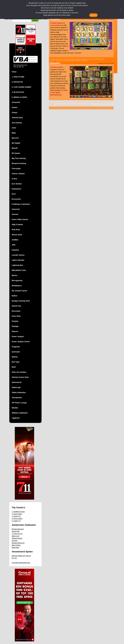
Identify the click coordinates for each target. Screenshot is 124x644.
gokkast (58, 60)
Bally (14, 133)
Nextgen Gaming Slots (21, 301)
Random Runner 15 (18, 543)
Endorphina (16, 189)
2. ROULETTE (17, 82)
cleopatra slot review (81, 102)
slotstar (82, 105)
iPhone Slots (17, 235)
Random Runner (17, 538)
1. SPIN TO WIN (18, 77)
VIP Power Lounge (19, 403)
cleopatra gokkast (62, 102)
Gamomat (16, 209)
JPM (14, 245)
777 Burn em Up (17, 534)
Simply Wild (16, 531)
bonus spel (66, 59)
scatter (98, 59)
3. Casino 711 (16, 516)
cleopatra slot (72, 102)
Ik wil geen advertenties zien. (21, 563)
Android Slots (17, 118)
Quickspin (16, 352)
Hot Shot (15, 541)
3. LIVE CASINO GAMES (21, 87)
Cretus (14, 179)
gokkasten (73, 60)
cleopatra (72, 59)
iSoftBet (15, 240)
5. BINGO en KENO (19, 97)
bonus (60, 59)
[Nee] (121, 9)
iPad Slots (16, 230)
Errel (14, 194)
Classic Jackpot (18, 174)
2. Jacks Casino (17, 514)
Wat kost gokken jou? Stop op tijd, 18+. (21, 557)
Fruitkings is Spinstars (21, 204)
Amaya (15, 112)
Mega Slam (15, 548)
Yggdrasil (16, 418)
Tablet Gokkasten (19, 392)
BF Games (16, 153)
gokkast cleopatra (91, 59)
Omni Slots (16, 316)
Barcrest (15, 138)
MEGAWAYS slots (19, 270)
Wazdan (15, 408)
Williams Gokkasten (20, 413)
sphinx (102, 59)
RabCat (15, 357)
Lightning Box (17, 265)
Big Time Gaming (19, 158)
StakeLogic (16, 387)
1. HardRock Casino (18, 512)
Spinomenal (17, 382)
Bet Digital (16, 143)
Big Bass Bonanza (18, 529)
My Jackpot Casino (19, 291)
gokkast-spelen (65, 60)
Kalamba (15, 250)
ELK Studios (17, 184)
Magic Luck (15, 536)
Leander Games (18, 255)
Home (14, 72)
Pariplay (15, 321)
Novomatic (16, 311)
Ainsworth (16, 102)
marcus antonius (102, 102)
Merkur (15, 275)
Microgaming (17, 280)
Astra (14, 128)
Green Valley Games (20, 219)
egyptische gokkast (80, 59)
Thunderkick (17, 398)
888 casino (55, 59)
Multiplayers (17, 286)
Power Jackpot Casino (21, 342)
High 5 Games (17, 224)
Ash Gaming (17, 123)
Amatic (15, 107)
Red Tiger (16, 362)
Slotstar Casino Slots (20, 377)
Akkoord (93, 15)
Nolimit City (16, 306)
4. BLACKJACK (18, 92)
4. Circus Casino (17, 519)
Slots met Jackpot (19, 372)
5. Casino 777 (16, 521)
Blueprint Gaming (19, 163)
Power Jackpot (18, 336)
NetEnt (14, 296)
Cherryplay (16, 168)
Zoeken (35, 20)
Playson (15, 331)
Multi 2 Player (16, 545)
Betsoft (15, 148)
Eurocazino (16, 199)
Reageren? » (84, 60)
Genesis (15, 214)
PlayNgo (15, 326)
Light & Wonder (18, 260)
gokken (78, 60)
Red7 (14, 367)
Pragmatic (16, 347)
